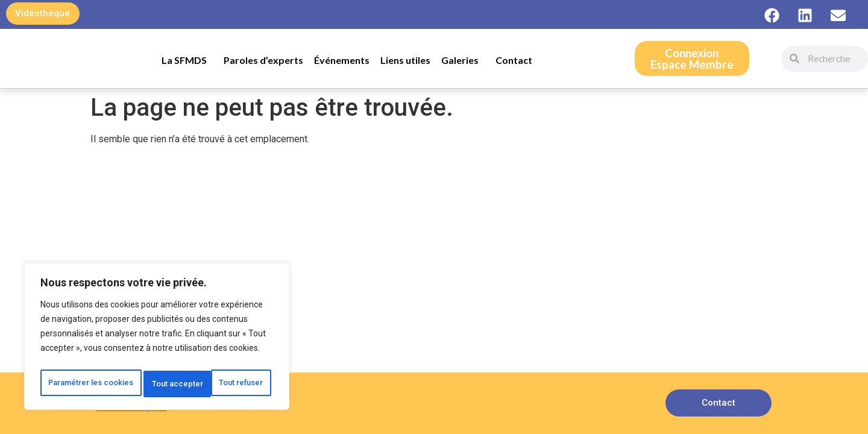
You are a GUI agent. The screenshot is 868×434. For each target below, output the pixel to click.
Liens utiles (405, 60)
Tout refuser (224, 357)
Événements (342, 60)
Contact (514, 60)
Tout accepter (157, 384)
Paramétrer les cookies (108, 357)
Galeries (463, 60)
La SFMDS (187, 60)
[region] (157, 326)
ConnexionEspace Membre (692, 58)
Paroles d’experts (263, 60)
